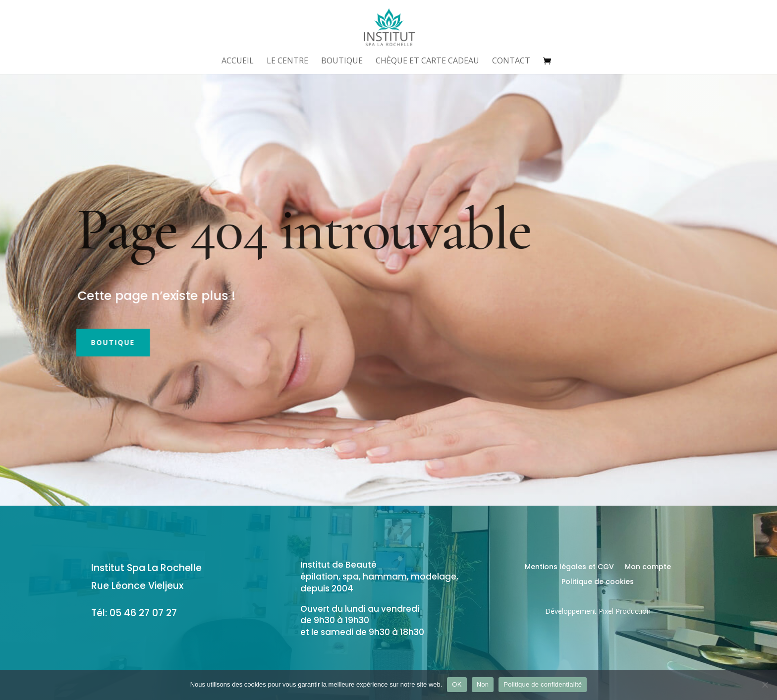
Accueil (238, 61)
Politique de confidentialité (543, 684)
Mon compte (648, 567)
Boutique (342, 61)
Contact (511, 61)
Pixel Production (625, 611)
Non (483, 684)
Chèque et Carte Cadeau (427, 61)
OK (457, 684)
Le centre (287, 61)
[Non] (765, 685)
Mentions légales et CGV (569, 567)
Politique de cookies (598, 582)
